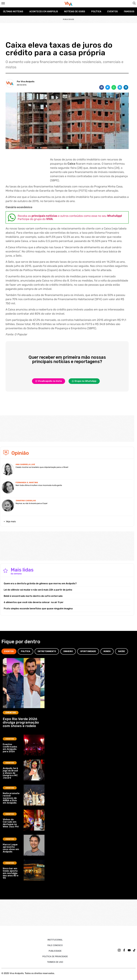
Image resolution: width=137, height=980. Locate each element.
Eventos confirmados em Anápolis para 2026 (10, 748)
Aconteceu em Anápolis (44, 11)
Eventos (113, 11)
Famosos (129, 11)
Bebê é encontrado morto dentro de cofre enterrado (33, 596)
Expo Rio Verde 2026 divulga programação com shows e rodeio (21, 722)
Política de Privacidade (55, 956)
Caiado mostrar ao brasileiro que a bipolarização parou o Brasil (42, 467)
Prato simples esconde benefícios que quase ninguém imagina (38, 609)
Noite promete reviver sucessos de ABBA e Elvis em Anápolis (11, 798)
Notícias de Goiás (75, 11)
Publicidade (55, 951)
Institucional (55, 940)
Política (96, 11)
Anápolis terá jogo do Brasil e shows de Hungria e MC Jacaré (10, 773)
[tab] (9, 651)
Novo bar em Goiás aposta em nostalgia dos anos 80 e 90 (11, 873)
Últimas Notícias (13, 11)
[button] (102, 87)
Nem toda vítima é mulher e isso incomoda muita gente (39, 485)
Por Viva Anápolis (26, 82)
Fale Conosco (55, 945)
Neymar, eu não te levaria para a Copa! (31, 503)
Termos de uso (55, 962)
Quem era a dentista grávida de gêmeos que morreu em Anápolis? (40, 584)
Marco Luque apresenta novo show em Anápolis (11, 848)
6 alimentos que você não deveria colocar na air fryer (34, 602)
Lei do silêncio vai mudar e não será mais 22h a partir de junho (38, 590)
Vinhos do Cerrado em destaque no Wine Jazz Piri (11, 823)
